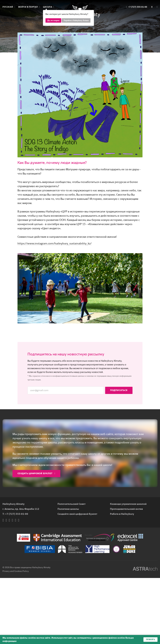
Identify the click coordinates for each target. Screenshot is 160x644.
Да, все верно (53, 20)
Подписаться (119, 390)
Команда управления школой (128, 504)
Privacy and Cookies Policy (16, 571)
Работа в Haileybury (122, 514)
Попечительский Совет (71, 504)
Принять (151, 639)
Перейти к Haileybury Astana (76, 20)
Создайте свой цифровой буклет (77, 514)
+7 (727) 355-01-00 (17, 514)
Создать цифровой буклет (36, 473)
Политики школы (68, 509)
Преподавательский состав (126, 509)
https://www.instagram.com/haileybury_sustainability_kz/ (55, 243)
